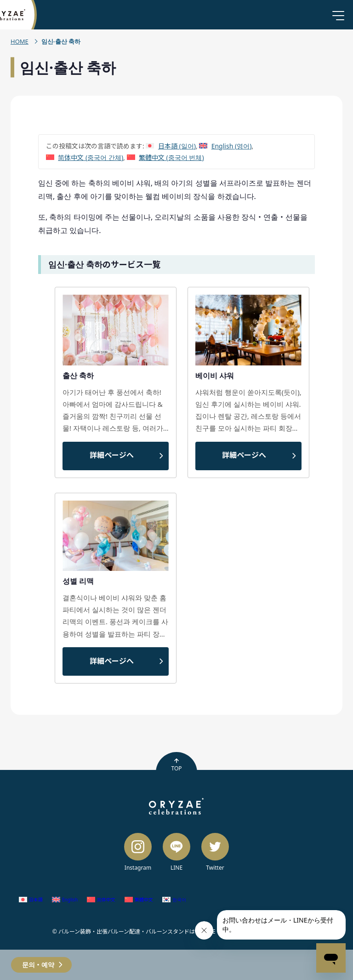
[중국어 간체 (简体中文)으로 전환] (85, 157)
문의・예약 (38, 965)
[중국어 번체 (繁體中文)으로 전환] (165, 157)
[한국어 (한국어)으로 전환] (174, 899)
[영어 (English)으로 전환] (225, 146)
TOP (176, 765)
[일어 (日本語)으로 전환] (171, 146)
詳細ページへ (112, 455)
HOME (20, 41)
